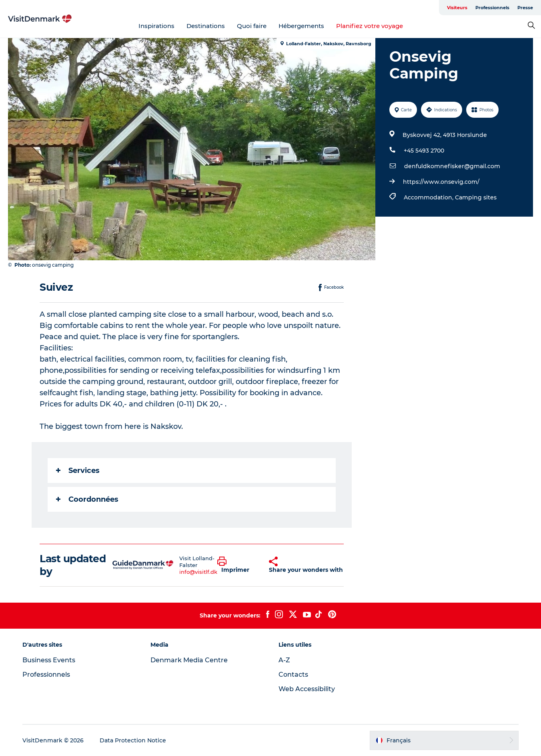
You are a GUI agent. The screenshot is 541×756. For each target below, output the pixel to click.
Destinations (206, 26)
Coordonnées (87, 499)
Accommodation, (429, 197)
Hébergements (301, 26)
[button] (237, 565)
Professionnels (492, 8)
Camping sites (476, 197)
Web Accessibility (307, 689)
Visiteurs (457, 8)
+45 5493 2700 (424, 151)
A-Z (284, 660)
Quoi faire (252, 26)
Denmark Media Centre (189, 660)
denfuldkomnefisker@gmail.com (452, 166)
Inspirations (156, 26)
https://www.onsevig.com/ (441, 182)
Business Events (49, 660)
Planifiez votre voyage (370, 26)
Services (78, 470)
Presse (525, 8)
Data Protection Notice (133, 740)
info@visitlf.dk (198, 572)
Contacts (293, 675)
